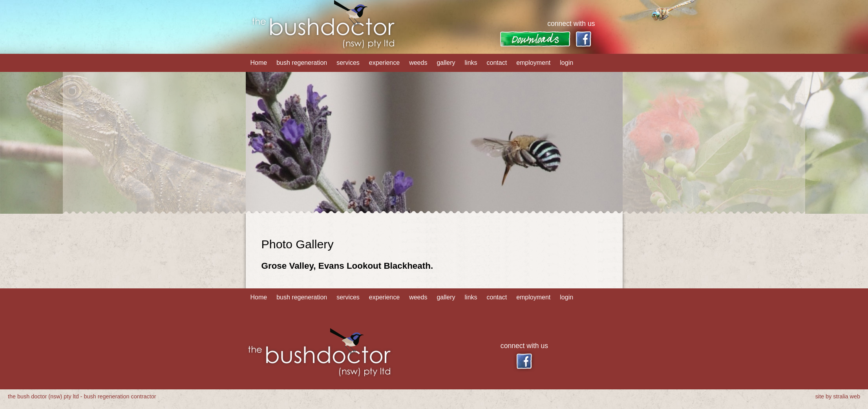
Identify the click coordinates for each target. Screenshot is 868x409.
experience (384, 63)
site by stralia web (838, 396)
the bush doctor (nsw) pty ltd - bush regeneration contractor (82, 396)
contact (497, 63)
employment (533, 63)
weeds (418, 63)
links (471, 63)
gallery (446, 63)
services (348, 63)
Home (259, 63)
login (566, 63)
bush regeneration (302, 63)
